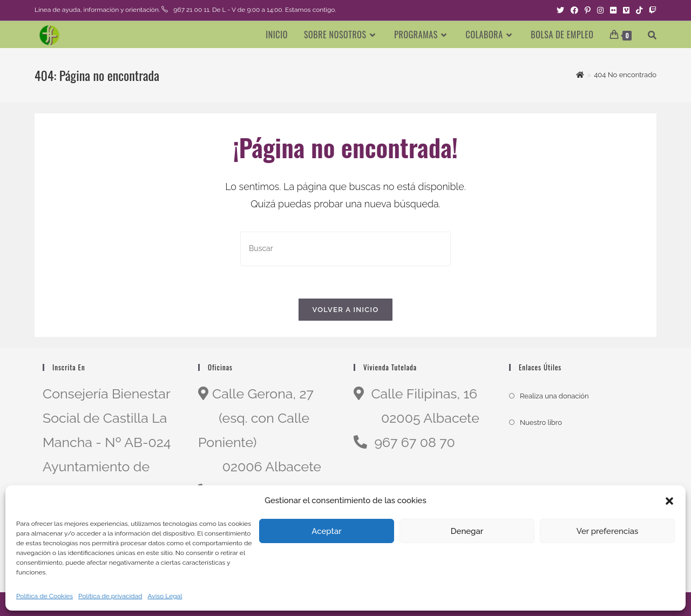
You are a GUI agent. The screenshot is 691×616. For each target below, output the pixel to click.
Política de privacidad (110, 596)
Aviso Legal (165, 596)
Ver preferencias (608, 531)
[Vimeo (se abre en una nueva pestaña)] (626, 10)
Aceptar (326, 531)
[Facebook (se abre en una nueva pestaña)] (574, 10)
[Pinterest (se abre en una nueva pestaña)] (588, 10)
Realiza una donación (554, 396)
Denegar (467, 531)
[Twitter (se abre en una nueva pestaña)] (560, 10)
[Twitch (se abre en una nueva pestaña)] (651, 10)
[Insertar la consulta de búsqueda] (345, 249)
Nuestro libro (541, 422)
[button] (669, 501)
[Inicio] (580, 75)
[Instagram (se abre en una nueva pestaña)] (600, 10)
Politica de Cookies (45, 596)
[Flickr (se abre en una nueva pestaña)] (613, 10)
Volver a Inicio (346, 310)
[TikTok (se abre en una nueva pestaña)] (639, 10)
